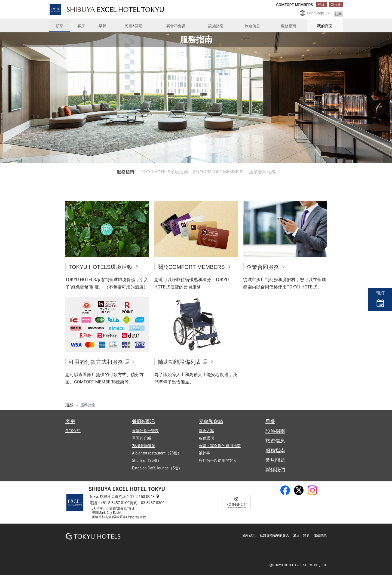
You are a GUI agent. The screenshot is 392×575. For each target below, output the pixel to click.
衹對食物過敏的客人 (274, 535)
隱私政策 (249, 535)
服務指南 (125, 172)
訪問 (338, 14)
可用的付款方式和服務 (96, 362)
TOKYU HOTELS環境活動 (164, 172)
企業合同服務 (262, 172)
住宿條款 (320, 535)
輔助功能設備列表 (179, 362)
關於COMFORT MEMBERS (218, 172)
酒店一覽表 (301, 535)
